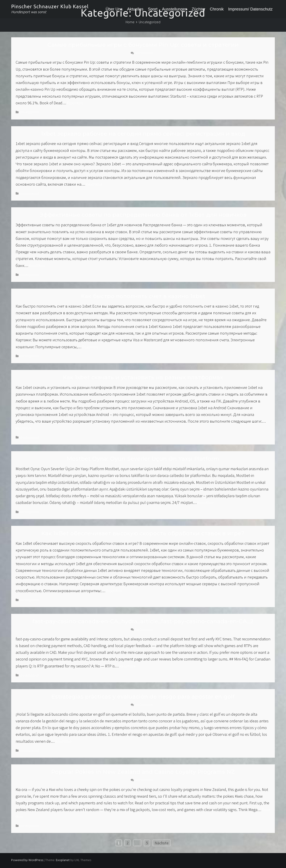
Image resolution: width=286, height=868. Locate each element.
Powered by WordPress (27, 860)
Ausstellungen (175, 9)
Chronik (217, 9)
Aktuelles (135, 9)
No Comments (144, 53)
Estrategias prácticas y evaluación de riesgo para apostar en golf (143, 697)
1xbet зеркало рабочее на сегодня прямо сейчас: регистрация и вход (143, 134)
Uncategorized (29, 112)
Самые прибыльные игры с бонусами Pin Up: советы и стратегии (143, 45)
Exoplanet (63, 860)
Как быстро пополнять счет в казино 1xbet (143, 296)
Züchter (199, 9)
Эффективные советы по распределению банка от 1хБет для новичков (143, 215)
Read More (75, 103)
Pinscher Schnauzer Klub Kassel (50, 6)
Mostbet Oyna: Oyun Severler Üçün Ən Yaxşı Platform (143, 459)
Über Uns (114, 9)
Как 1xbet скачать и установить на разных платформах (143, 377)
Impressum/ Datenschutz (250, 9)
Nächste (162, 843)
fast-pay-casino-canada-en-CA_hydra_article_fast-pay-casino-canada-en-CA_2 (143, 621)
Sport (153, 9)
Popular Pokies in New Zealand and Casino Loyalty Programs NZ (143, 772)
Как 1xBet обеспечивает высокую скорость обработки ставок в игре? (143, 533)
